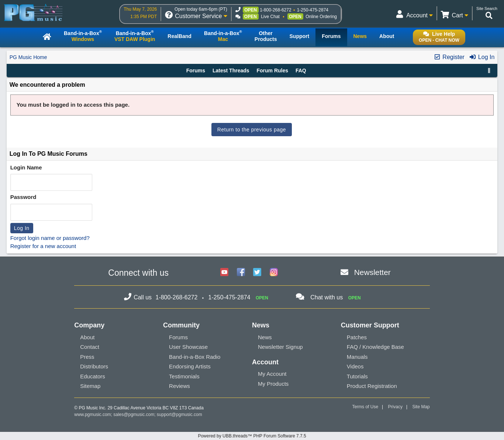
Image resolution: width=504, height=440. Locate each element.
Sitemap (90, 386)
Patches (357, 337)
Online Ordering (321, 17)
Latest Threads (231, 71)
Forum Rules (272, 71)
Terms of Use (365, 407)
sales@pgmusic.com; (135, 415)
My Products (273, 384)
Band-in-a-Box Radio (195, 357)
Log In (482, 57)
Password (23, 197)
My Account (272, 374)
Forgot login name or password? (50, 238)
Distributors (94, 366)
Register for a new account (43, 246)
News (265, 337)
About (87, 337)
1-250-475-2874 (313, 10)
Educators (93, 376)
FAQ (301, 71)
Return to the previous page (252, 130)
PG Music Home (28, 57)
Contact (90, 347)
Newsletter (372, 272)
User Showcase (188, 347)
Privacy (395, 407)
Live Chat (270, 17)
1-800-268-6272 (275, 10)
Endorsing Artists (190, 366)
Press (87, 357)
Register (449, 57)
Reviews (179, 386)
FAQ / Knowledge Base (375, 347)
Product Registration (372, 386)
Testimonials (184, 376)
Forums (196, 71)
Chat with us (327, 297)
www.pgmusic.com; (93, 415)
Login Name (26, 167)
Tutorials (357, 376)
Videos (355, 366)
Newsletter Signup (280, 347)
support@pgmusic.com (179, 415)
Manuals (357, 357)
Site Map (421, 407)
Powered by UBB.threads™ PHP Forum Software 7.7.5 (252, 436)
